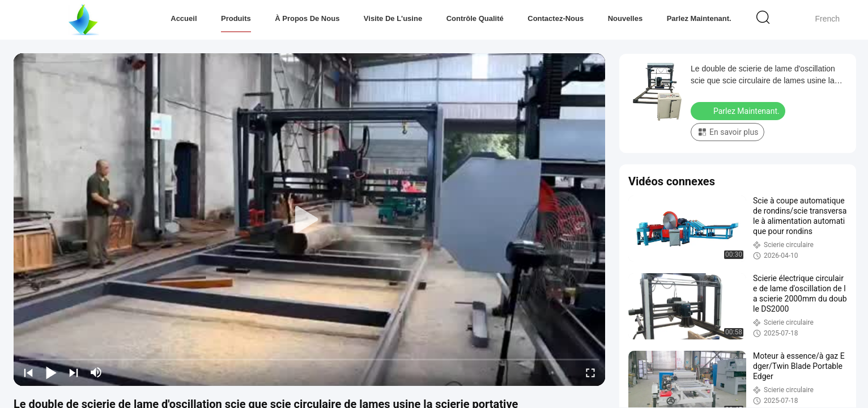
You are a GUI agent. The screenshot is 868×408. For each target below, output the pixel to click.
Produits (236, 18)
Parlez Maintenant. (699, 18)
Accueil (184, 18)
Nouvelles (625, 18)
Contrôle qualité (475, 18)
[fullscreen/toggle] (590, 372)
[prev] (28, 372)
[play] (309, 220)
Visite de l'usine (393, 18)
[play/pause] (51, 372)
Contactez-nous (556, 18)
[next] (74, 372)
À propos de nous (307, 18)
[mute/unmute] (96, 372)
